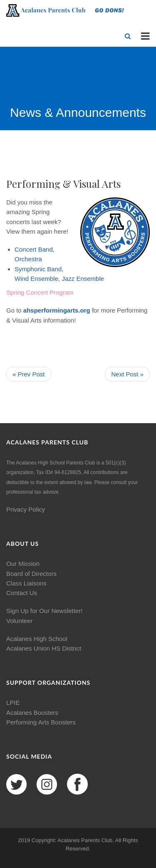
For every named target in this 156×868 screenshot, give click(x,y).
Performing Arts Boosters (41, 722)
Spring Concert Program (40, 292)
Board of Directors (31, 574)
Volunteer (19, 621)
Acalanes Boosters (32, 713)
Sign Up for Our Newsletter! (44, 611)
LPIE (13, 703)
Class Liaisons (26, 583)
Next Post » (127, 374)
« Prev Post (29, 374)
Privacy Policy (26, 509)
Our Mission (23, 564)
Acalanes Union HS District (44, 648)
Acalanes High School (37, 639)
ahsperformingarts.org (57, 310)
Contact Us (22, 593)
